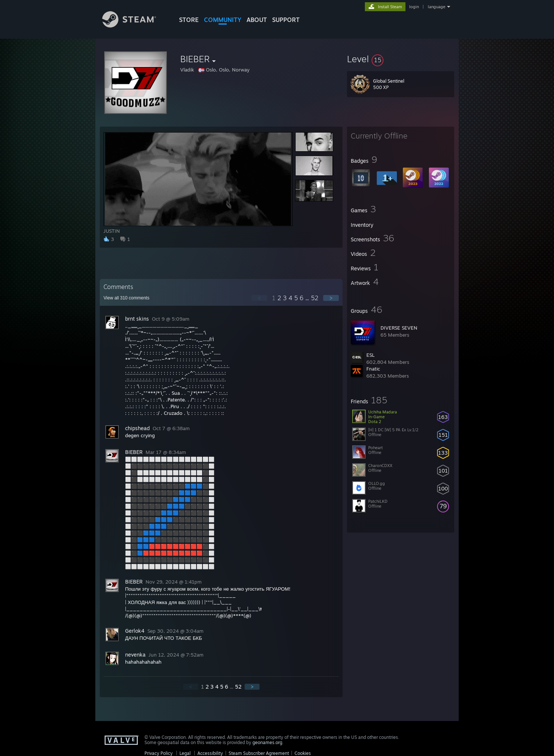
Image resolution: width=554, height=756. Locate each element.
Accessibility (210, 753)
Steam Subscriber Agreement (259, 753)
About (257, 20)
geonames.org (267, 742)
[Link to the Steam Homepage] (135, 26)
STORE (189, 20)
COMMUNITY (223, 20)
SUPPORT (286, 20)
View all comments (126, 298)
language (437, 7)
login (414, 7)
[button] (401, 59)
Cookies (303, 753)
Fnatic (373, 369)
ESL (370, 355)
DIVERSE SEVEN (399, 328)
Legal (185, 753)
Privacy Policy (159, 753)
